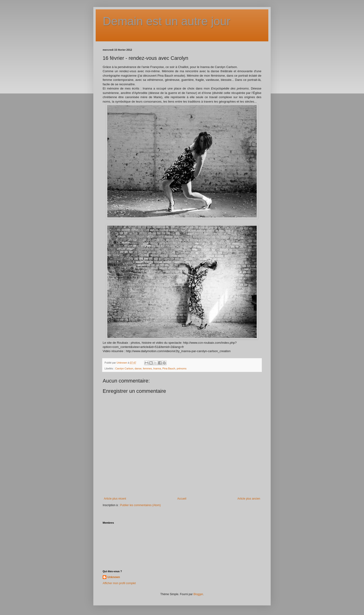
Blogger (198, 594)
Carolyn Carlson (124, 368)
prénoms (182, 368)
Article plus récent (115, 499)
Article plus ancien (249, 499)
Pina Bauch (169, 368)
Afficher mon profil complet (119, 583)
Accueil (182, 499)
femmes (147, 368)
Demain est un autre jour (167, 21)
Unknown (114, 577)
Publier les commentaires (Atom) (140, 505)
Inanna (157, 368)
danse (138, 368)
